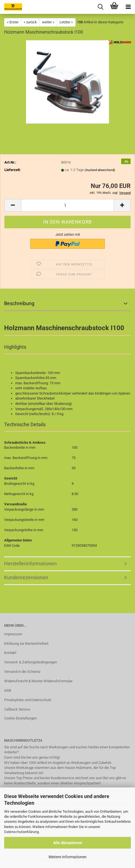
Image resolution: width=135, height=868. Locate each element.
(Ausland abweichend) (100, 170)
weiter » (48, 22)
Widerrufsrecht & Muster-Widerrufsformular (38, 681)
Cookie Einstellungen (20, 718)
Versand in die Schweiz (22, 672)
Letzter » (66, 22)
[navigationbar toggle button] (128, 7)
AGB (8, 690)
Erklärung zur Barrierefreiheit (26, 644)
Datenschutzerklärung (21, 832)
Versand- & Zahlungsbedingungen (31, 662)
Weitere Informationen (67, 857)
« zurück (30, 22)
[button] (13, 205)
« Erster (13, 22)
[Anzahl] (67, 205)
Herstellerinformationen (30, 564)
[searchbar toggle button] (100, 7)
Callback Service (17, 709)
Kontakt (10, 653)
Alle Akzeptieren (68, 843)
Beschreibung (19, 303)
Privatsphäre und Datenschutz (28, 700)
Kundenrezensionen (26, 577)
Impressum (13, 634)
